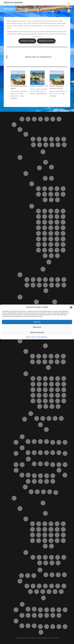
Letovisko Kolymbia (39, 535)
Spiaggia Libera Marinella (52, 406)
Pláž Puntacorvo (39, 395)
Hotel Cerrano (61, 418)
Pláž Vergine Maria (38, 250)
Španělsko (22, 604)
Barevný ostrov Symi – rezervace (28, 119)
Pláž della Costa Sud (63, 217)
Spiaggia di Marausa (63, 250)
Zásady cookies (30, 337)
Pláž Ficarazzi (38, 222)
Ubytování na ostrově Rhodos (40, 570)
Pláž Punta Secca (57, 239)
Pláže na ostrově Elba (51, 167)
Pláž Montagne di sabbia (63, 233)
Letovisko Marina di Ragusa (57, 194)
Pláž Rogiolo (51, 395)
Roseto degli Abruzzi (33, 145)
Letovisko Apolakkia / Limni (39, 524)
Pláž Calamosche (45, 217)
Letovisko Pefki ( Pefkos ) (45, 541)
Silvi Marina (52, 145)
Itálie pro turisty (14, 125)
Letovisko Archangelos (45, 524)
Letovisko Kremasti (45, 535)
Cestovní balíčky (34, 119)
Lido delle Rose (27, 280)
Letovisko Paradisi (39, 541)
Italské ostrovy (20, 157)
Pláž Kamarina (38, 228)
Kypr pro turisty (22, 437)
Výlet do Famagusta (53, 615)
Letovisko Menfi (63, 194)
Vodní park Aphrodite (28, 626)
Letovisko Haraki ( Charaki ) (32, 529)
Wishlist (53, 627)
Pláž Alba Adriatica (33, 280)
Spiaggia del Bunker (64, 401)
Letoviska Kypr (65, 442)
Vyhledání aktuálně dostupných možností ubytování (40, 615)
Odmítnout (37, 327)
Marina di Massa (63, 362)
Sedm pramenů (37, 592)
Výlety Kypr (16, 621)
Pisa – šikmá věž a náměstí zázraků (46, 430)
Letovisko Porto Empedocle (45, 200)
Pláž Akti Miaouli (58, 557)
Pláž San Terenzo (64, 395)
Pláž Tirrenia (39, 401)
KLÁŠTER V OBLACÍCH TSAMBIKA (45, 586)
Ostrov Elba (46, 162)
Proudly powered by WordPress (26, 638)
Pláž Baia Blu (51, 379)
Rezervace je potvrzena (31, 492)
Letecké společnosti (53, 442)
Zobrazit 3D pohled (46, 41)
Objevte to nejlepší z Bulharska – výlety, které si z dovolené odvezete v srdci (40, 476)
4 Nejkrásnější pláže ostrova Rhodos (27, 586)
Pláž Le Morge (27, 285)
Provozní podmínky (42, 337)
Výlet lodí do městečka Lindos (49, 592)
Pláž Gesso (33, 390)
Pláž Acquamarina (51, 211)
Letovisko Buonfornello (45, 189)
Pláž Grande (57, 222)
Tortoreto (58, 145)
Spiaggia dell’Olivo (40, 406)
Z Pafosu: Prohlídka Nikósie (34, 626)
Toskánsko (20, 341)
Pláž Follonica (64, 384)
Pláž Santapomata (33, 401)
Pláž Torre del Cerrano (52, 285)
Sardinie (20, 297)
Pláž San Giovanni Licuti (38, 244)
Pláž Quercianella (45, 395)
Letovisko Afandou (32, 524)
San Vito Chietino (46, 145)
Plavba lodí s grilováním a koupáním (28, 481)
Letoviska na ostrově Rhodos (26, 519)
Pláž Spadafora (57, 244)
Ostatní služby (59, 470)
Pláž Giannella (39, 390)
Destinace (47, 119)
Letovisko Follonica (51, 356)
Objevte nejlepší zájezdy (65, 475)
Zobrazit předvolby (37, 332)
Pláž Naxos (38, 239)
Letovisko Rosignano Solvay (39, 362)
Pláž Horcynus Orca (63, 222)
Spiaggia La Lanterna (57, 256)
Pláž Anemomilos (40, 563)
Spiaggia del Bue (51, 250)
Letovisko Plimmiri (51, 541)
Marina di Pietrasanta (48, 367)
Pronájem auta (28, 576)
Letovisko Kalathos (51, 529)
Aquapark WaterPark (33, 586)
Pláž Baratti (58, 379)
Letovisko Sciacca (51, 200)
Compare (40, 119)
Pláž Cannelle (33, 384)
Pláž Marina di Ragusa (38, 233)
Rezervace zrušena (43, 492)
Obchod (34, 476)
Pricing (56, 493)
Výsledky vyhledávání (47, 627)
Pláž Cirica (57, 217)
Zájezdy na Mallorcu (59, 453)
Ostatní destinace (53, 476)
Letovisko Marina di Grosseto (63, 356)
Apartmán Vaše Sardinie (43, 418)
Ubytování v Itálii (31, 414)
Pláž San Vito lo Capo (45, 244)
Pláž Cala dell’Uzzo (38, 217)
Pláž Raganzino (63, 239)
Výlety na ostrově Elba (40, 627)
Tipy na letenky (40, 610)
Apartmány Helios (58, 575)
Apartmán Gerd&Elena (46, 575)
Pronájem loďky (30, 592)
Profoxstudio (54, 638)
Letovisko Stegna (45, 546)
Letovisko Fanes (57, 524)
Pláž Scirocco (51, 244)
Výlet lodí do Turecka (55, 592)
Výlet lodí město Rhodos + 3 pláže (61, 592)
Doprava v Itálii (43, 152)
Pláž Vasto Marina (64, 285)
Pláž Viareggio (45, 401)
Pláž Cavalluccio (45, 280)
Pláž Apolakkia (52, 563)
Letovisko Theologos (51, 546)
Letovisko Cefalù (63, 189)
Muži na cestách (13, 2)
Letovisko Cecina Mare (45, 356)
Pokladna (53, 481)
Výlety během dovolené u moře (59, 615)
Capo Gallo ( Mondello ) (38, 189)
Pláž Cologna (52, 280)
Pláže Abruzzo (20, 275)
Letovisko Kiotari (32, 535)
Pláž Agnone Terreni (57, 211)
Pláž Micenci (51, 233)
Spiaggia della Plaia (57, 250)
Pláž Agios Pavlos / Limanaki (51, 557)
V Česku (40, 464)
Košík (16, 442)
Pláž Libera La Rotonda (58, 390)
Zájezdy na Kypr (47, 442)
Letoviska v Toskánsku (26, 351)
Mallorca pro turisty (22, 448)
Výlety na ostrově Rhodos (20, 581)
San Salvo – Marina (40, 145)
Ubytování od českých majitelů (59, 610)
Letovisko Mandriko (63, 535)
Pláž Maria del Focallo (63, 228)
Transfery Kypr (28, 442)
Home (59, 119)
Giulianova (39, 139)
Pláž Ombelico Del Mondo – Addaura (40, 481)
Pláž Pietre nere (45, 239)
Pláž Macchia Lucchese (33, 395)
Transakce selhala (50, 492)
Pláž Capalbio (39, 384)
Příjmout (37, 322)
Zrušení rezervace (41, 632)
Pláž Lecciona (51, 390)
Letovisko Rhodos (57, 541)
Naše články (28, 459)
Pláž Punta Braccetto (51, 239)
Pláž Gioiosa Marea (51, 222)
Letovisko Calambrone (32, 356)
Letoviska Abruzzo (26, 134)
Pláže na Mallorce (40, 453)
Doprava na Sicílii (51, 178)
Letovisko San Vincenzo (45, 362)
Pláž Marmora (45, 233)
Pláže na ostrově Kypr (47, 481)
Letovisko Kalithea (63, 529)
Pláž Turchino (58, 285)
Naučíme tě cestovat (53, 465)
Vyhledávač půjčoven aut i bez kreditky (47, 615)
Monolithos (52, 586)
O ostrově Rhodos (20, 509)
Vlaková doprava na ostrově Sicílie (34, 615)
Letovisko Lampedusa (51, 194)
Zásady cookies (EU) (65, 627)
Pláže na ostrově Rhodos (26, 552)
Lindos (16, 453)
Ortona (47, 476)
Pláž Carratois (51, 217)
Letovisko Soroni (63, 541)
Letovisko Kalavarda (57, 529)
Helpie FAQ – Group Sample (53, 119)
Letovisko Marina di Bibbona (57, 356)
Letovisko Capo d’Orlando (51, 189)
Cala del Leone (33, 379)
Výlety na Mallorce (53, 453)
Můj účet (65, 453)
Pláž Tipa (63, 244)
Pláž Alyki (64, 557)
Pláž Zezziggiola (51, 401)
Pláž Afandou (33, 557)
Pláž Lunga (64, 390)
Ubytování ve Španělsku (28, 609)
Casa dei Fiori (49, 418)
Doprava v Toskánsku (45, 346)
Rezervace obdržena (37, 492)
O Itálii (43, 269)
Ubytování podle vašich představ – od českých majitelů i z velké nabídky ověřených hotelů (65, 610)
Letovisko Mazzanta (32, 362)
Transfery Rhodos (34, 576)
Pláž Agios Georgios (45, 557)
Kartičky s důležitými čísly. (34, 464)
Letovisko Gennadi (63, 524)
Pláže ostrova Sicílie (32, 206)
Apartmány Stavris (64, 575)
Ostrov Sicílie (26, 173)
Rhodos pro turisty (14, 498)
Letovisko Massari (32, 541)
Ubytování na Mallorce (47, 453)
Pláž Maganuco (51, 228)
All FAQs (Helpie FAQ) (22, 119)
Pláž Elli (58, 563)
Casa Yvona (55, 418)
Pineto (64, 139)
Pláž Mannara (57, 228)
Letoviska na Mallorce (34, 453)
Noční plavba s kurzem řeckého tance (58, 586)
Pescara (58, 139)
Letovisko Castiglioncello (39, 356)
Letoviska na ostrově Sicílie (32, 184)
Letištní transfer (43, 503)
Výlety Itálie (40, 425)
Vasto (64, 145)
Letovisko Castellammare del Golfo (57, 189)
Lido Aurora (45, 211)
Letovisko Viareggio (57, 362)
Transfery (47, 610)
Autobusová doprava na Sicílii (45, 178)
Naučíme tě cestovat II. (65, 465)
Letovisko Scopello (57, 200)
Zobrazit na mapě (27, 41)
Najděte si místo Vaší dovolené (22, 465)
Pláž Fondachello (45, 222)
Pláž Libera (45, 228)
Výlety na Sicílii (49, 262)
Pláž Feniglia (51, 384)
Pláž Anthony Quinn (46, 563)
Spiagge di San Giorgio (58, 401)
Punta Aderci (46, 291)
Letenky (59, 442)
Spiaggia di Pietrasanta (46, 406)
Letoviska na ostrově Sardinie (36, 302)
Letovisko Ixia (45, 529)
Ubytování (53, 610)
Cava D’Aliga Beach (38, 211)
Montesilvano (51, 139)
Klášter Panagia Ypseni (39, 586)
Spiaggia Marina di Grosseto (58, 406)
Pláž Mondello (57, 233)
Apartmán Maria (52, 575)
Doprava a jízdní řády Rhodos (45, 513)
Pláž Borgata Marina (39, 280)
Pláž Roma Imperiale (58, 395)
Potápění (64, 586)
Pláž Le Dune (45, 390)
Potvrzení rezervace (25, 487)
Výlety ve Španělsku (34, 609)
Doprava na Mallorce (28, 453)
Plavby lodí (21, 576)
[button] (71, 307)
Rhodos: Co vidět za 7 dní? (39, 86)
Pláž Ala (45, 379)
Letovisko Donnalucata (38, 194)
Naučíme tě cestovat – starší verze (59, 465)
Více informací (41, 94)
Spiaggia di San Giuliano (51, 256)
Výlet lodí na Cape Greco (40, 442)
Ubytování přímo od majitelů (22, 615)
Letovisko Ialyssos (39, 529)
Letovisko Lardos (51, 535)
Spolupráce (28, 475)
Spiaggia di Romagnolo (45, 256)
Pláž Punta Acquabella (39, 285)
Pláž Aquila (34, 481)
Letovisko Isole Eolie (45, 194)
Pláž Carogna (45, 384)
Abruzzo (20, 129)
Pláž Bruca (63, 211)
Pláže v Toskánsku (26, 374)
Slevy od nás (16, 610)
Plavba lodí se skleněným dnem (22, 626)
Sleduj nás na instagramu (38, 57)
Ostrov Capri (39, 168)
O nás (16, 470)
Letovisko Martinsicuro (45, 139)
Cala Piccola (39, 379)
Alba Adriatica (33, 139)
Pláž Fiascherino (58, 384)
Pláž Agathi (39, 557)
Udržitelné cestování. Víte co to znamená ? (28, 615)
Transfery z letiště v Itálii (25, 419)
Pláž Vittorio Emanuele (45, 250)
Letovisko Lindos (57, 535)
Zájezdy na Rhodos (43, 598)
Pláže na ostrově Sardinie (55, 302)
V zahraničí (47, 464)
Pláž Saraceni (45, 285)
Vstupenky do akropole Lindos (43, 592)
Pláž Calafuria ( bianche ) (64, 379)
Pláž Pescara (33, 285)
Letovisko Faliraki (51, 524)
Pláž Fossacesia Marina (58, 280)
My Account (16, 465)
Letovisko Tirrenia (51, 362)
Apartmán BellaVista (37, 418)
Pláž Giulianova (64, 280)
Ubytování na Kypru (34, 442)
